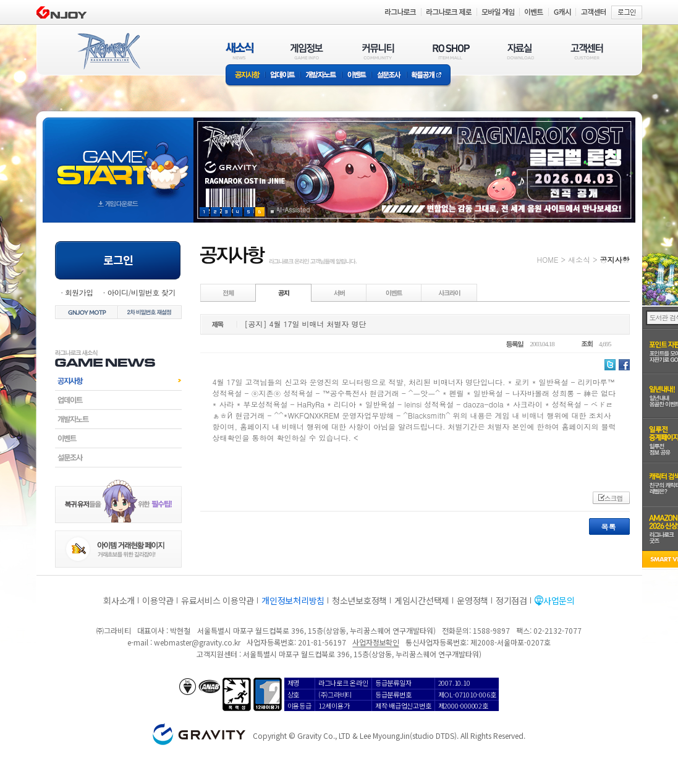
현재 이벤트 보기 (272, 212)
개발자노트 (321, 76)
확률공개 (429, 76)
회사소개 (119, 600)
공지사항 (245, 76)
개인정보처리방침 (293, 600)
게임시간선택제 (422, 600)
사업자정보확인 (375, 642)
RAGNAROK (108, 51)
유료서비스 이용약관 (218, 600)
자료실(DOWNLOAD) (520, 51)
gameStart (118, 159)
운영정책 (472, 600)
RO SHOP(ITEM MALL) (451, 51)
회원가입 (79, 292)
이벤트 (357, 76)
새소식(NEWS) (240, 51)
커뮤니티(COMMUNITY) (378, 51)
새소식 (579, 259)
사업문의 (559, 600)
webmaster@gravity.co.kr (197, 642)
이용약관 (158, 600)
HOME (548, 259)
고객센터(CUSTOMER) (587, 51)
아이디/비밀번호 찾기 (141, 292)
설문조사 (389, 76)
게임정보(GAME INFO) (307, 51)
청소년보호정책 (359, 600)
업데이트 (283, 76)
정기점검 (511, 600)
